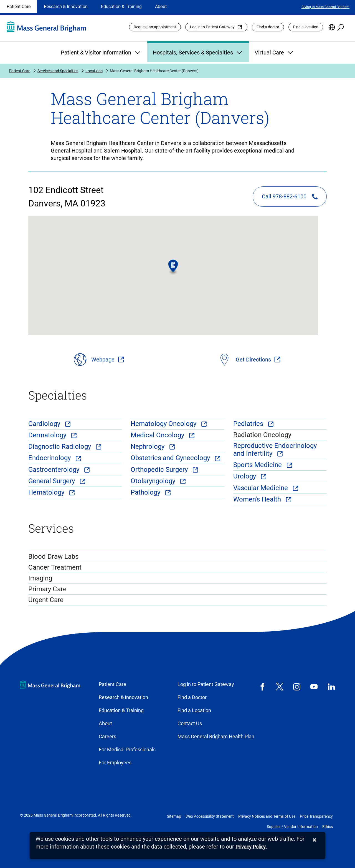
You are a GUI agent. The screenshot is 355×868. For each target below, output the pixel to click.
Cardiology (45, 424)
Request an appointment (155, 27)
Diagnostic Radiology (60, 447)
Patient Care (19, 7)
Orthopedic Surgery (160, 470)
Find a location (306, 27)
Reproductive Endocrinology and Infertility (275, 450)
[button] (173, 267)
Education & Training (121, 7)
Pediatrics (249, 424)
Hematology (47, 492)
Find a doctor (268, 27)
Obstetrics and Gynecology (171, 458)
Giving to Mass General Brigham (325, 7)
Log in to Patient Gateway (212, 27)
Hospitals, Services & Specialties (198, 53)
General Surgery (52, 481)
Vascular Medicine (261, 488)
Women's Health (258, 499)
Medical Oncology (158, 435)
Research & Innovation (66, 7)
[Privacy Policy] (251, 847)
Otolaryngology (154, 481)
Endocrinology (50, 458)
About (161, 7)
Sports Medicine (258, 465)
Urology (245, 476)
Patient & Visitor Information (101, 53)
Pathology (146, 492)
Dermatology (48, 435)
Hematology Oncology (164, 424)
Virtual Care (275, 53)
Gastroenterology (55, 470)
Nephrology (148, 447)
